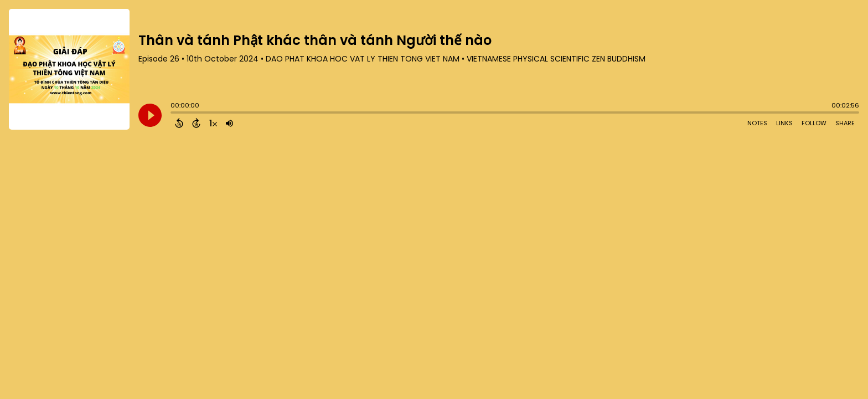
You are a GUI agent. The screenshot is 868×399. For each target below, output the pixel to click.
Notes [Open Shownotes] (757, 123)
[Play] (150, 115)
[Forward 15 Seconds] (196, 123)
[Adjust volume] (229, 123)
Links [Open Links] (784, 123)
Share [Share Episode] (845, 123)
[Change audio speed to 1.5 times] (213, 123)
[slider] (173, 114)
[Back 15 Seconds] (179, 123)
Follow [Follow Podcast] (814, 123)
